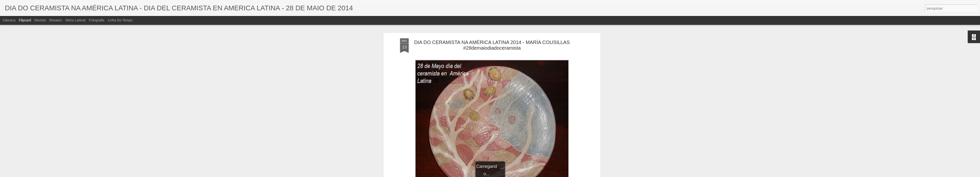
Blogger (509, 174)
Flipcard (25, 20)
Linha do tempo (120, 20)
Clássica (9, 20)
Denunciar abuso (526, 174)
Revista (40, 20)
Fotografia (97, 20)
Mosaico (56, 20)
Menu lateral (75, 20)
